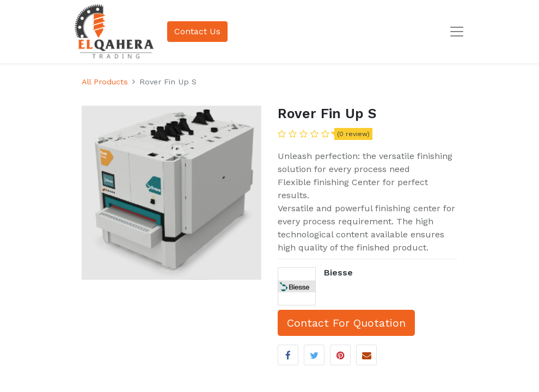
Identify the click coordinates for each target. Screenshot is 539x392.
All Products (105, 82)
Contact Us (197, 31)
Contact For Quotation (346, 323)
